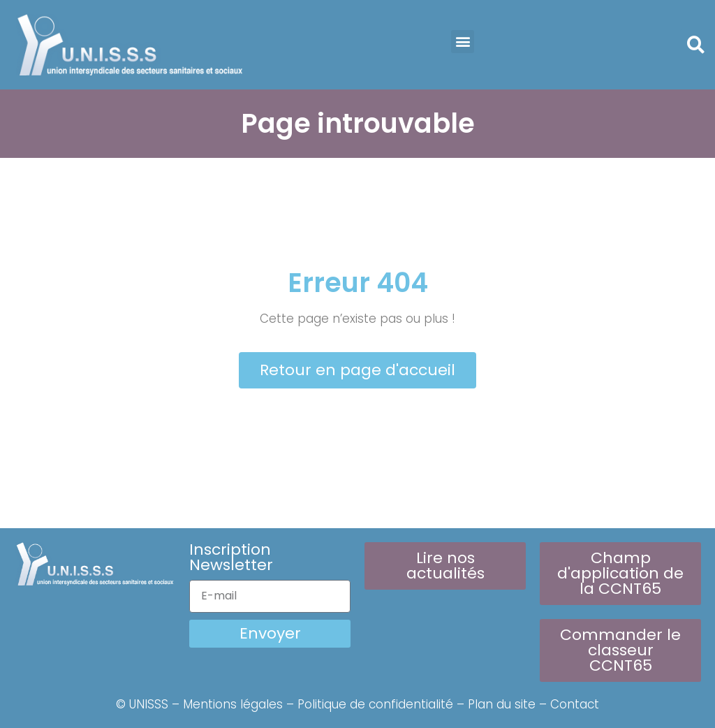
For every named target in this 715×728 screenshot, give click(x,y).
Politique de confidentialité (375, 704)
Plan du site (502, 704)
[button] (463, 42)
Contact (575, 704)
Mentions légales (233, 704)
